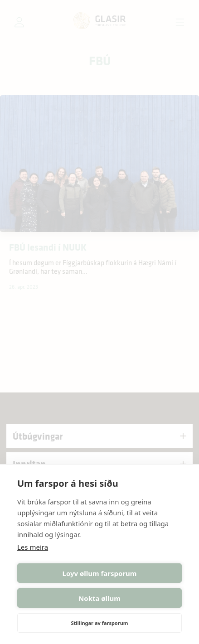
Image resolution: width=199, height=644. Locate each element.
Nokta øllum (99, 598)
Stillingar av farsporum (99, 623)
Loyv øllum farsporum (100, 573)
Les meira (33, 547)
